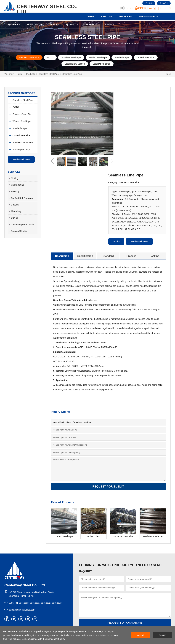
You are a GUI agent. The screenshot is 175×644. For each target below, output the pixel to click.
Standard (108, 256)
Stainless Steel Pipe (71, 58)
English (149, 3)
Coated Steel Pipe (146, 58)
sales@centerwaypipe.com (148, 8)
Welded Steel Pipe (98, 58)
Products (30, 74)
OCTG (50, 58)
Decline (163, 635)
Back (168, 74)
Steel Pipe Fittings (102, 64)
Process (131, 256)
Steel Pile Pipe (122, 58)
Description (62, 256)
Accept (141, 635)
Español (164, 3)
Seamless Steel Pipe (29, 58)
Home (20, 74)
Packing (154, 256)
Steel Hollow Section (75, 64)
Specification (85, 256)
